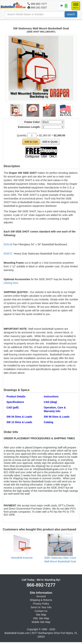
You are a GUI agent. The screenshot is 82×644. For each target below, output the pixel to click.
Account (41, 596)
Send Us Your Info (41, 607)
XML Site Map (41, 618)
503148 (8, 244)
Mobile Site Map (41, 622)
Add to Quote (50, 142)
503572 (8, 254)
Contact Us (41, 611)
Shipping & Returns (41, 600)
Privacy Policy (41, 604)
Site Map (41, 615)
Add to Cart (31, 142)
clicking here (11, 283)
